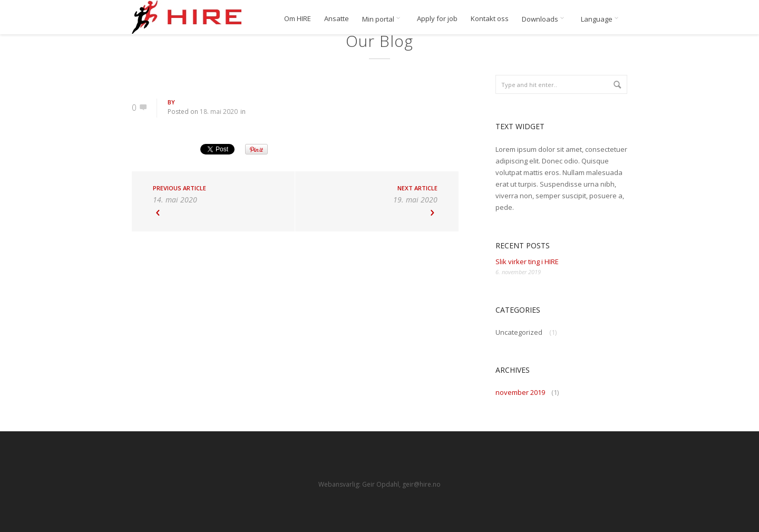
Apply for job (437, 19)
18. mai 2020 (219, 112)
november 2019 (520, 392)
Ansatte (337, 19)
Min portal (383, 19)
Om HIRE (298, 19)
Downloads (545, 19)
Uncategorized (519, 332)
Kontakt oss (490, 19)
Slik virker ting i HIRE (527, 262)
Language (601, 19)
